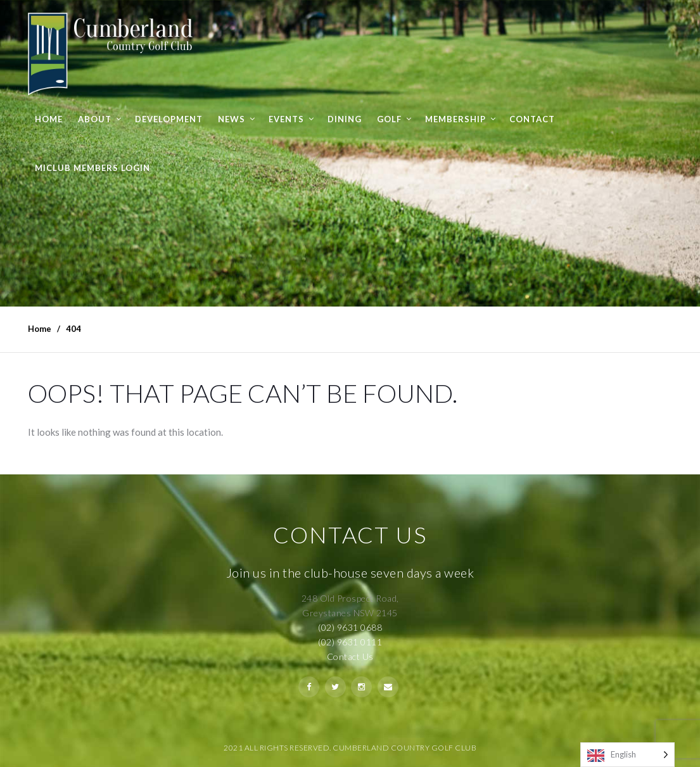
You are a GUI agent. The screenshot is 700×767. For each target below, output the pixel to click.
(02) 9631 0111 (350, 642)
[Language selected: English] (627, 755)
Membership (455, 119)
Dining (345, 119)
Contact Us (350, 656)
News (232, 119)
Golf (389, 119)
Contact (532, 119)
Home (49, 119)
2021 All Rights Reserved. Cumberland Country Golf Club (350, 748)
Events (286, 119)
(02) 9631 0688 (350, 627)
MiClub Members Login (92, 168)
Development (169, 119)
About (95, 119)
